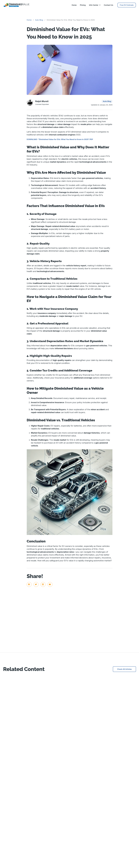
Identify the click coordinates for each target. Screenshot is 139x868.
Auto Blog (39, 20)
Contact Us (109, 5)
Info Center (95, 5)
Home (74, 5)
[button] (29, 584)
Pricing (83, 5)
